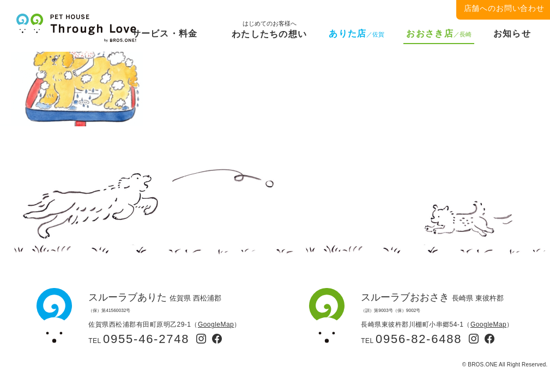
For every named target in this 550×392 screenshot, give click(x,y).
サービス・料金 (165, 33)
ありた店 (356, 33)
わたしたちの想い (269, 32)
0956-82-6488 (419, 339)
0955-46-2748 (146, 339)
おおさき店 (439, 33)
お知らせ (512, 33)
